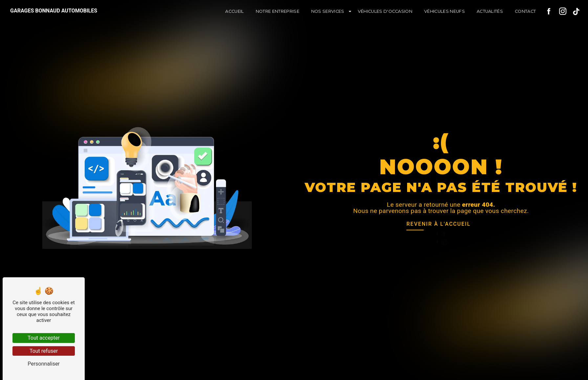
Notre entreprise (278, 11)
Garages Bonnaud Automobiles (54, 11)
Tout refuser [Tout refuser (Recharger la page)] (44, 351)
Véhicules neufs (445, 11)
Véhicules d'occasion (385, 11)
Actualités (490, 11)
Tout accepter (44, 338)
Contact (525, 11)
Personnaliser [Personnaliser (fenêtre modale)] (44, 364)
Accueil (234, 11)
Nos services (328, 11)
